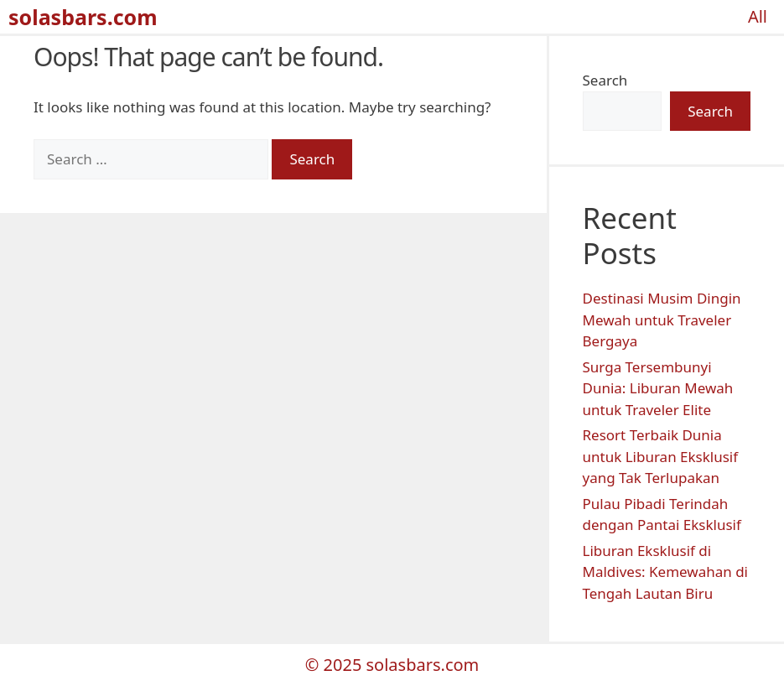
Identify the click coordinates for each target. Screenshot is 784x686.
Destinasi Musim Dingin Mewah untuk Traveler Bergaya (662, 320)
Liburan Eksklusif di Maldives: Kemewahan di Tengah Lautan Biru (666, 572)
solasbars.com (83, 17)
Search (605, 80)
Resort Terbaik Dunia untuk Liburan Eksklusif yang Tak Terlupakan (661, 456)
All (758, 16)
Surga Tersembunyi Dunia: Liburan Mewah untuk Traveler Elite (658, 388)
